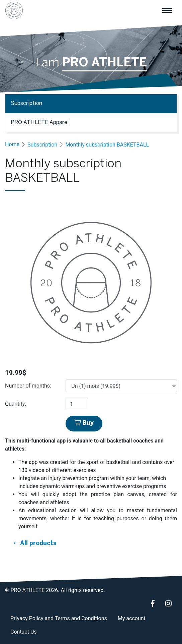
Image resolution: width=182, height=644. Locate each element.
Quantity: (16, 404)
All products (35, 543)
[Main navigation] (167, 10)
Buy (84, 423)
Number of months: (28, 386)
